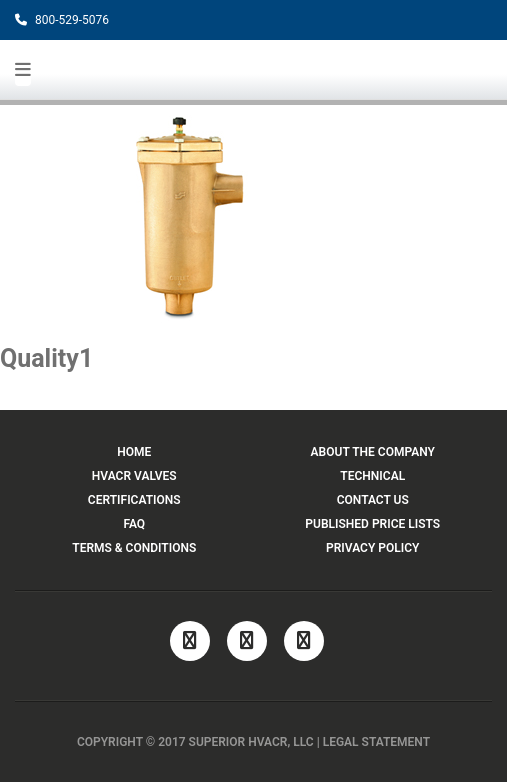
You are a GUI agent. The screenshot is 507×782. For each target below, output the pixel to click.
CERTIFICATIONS (134, 500)
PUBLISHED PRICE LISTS (372, 524)
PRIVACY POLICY (372, 548)
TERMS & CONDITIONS (134, 548)
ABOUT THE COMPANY (373, 452)
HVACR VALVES (134, 476)
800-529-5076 (62, 20)
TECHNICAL (372, 476)
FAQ (134, 524)
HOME (134, 452)
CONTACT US (373, 500)
